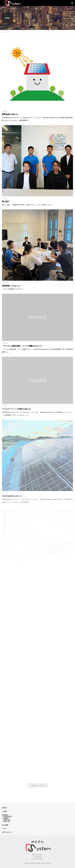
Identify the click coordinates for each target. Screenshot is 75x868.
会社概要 (5, 825)
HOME (4, 808)
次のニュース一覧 (38, 785)
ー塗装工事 (6, 821)
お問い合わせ (7, 832)
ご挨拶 (4, 811)
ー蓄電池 (5, 818)
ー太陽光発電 (7, 817)
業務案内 (5, 815)
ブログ (4, 829)
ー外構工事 (6, 820)
